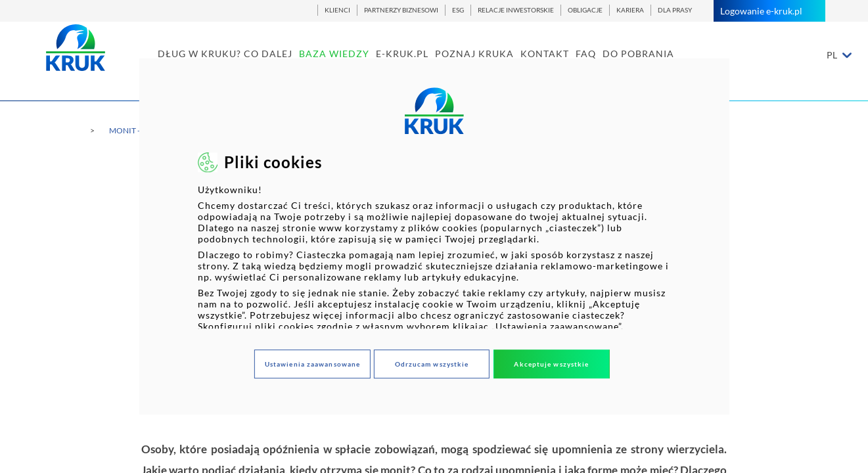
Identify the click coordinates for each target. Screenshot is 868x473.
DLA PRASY (675, 10)
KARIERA (630, 10)
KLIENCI (337, 10)
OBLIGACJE (585, 10)
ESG (458, 10)
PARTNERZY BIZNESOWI (401, 10)
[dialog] (434, 236)
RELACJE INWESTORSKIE (516, 10)
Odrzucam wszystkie (432, 364)
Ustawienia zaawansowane (312, 364)
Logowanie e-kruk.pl (769, 11)
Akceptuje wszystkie (551, 364)
